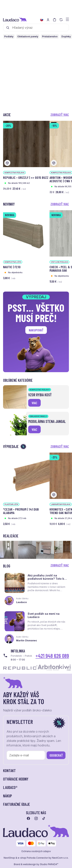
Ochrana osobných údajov (36, 851)
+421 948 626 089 (52, 656)
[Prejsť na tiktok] (44, 818)
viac (34, 403)
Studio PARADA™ (49, 864)
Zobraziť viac (60, 114)
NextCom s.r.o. (60, 858)
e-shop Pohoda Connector (33, 858)
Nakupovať (36, 330)
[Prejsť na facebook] (28, 818)
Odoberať (56, 755)
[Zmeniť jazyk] (42, 20)
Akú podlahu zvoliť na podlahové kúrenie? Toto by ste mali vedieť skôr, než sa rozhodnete (47, 580)
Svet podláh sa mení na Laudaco (44, 615)
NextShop (9, 858)
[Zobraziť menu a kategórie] (67, 19)
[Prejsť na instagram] (36, 818)
